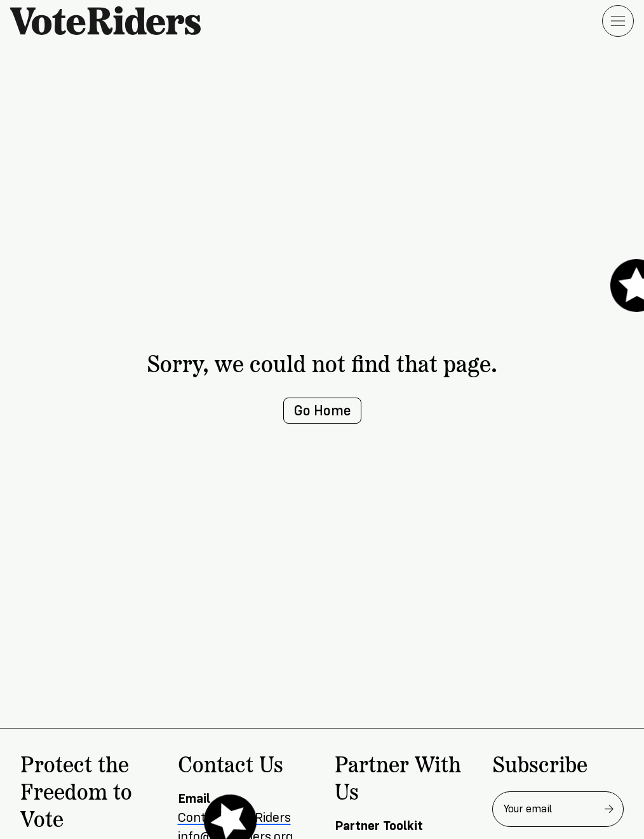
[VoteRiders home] (112, 21)
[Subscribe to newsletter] (609, 809)
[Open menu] (618, 21)
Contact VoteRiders (234, 818)
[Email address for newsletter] (558, 809)
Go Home (322, 411)
